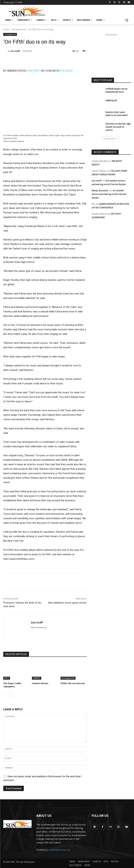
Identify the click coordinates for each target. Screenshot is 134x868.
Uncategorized (19, 29)
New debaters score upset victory (67, 603)
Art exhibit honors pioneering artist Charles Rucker (109, 194)
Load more (111, 138)
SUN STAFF (34, 71)
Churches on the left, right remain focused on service (118, 127)
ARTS (61, 71)
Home (6, 29)
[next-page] (11, 694)
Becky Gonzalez (100, 190)
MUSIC (69, 71)
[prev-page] (5, 694)
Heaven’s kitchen (40, 683)
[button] (127, 20)
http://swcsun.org (39, 627)
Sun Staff (15, 51)
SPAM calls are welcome (73, 683)
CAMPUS (37, 678)
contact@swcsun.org (59, 849)
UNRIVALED (111, 100)
